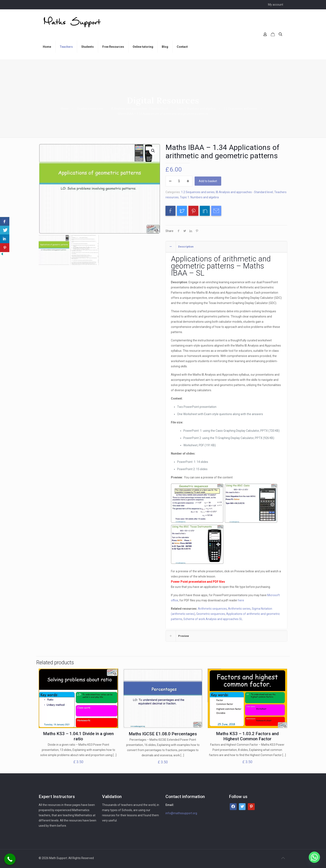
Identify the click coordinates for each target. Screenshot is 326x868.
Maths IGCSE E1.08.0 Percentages (163, 734)
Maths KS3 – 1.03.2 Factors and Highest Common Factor (247, 736)
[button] (153, 151)
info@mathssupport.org (181, 813)
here (241, 600)
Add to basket (208, 181)
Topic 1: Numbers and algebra (196, 109)
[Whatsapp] (314, 857)
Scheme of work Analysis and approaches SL (213, 619)
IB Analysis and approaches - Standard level (140, 109)
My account (276, 5)
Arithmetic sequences (212, 609)
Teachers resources (90, 109)
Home (65, 109)
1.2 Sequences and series (240, 109)
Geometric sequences (211, 614)
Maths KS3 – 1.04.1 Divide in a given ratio (78, 736)
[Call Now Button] (10, 859)
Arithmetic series (239, 609)
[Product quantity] (179, 181)
